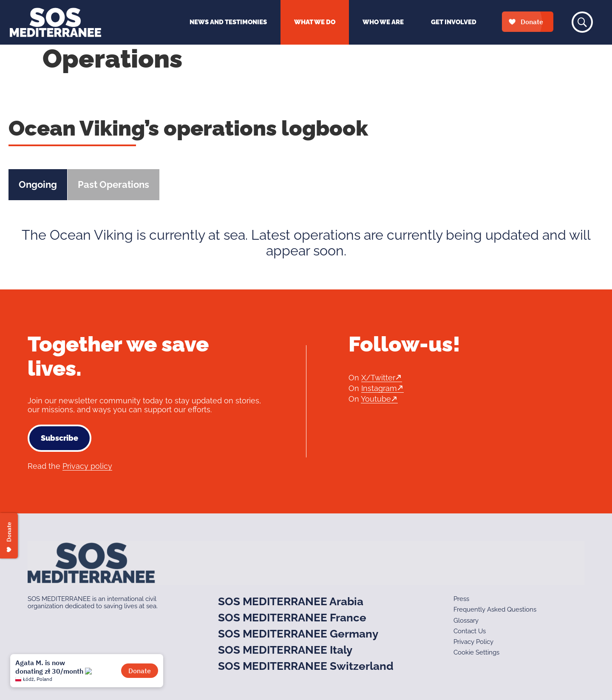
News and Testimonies (228, 22)
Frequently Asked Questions (495, 609)
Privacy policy (87, 466)
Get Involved (454, 22)
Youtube (376, 399)
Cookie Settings (476, 652)
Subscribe (59, 438)
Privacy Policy (473, 642)
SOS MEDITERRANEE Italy (285, 650)
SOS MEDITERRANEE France (292, 618)
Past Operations (113, 184)
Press (461, 599)
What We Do (315, 22)
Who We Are (383, 22)
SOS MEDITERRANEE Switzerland (306, 666)
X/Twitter (378, 378)
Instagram (379, 388)
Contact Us (470, 631)
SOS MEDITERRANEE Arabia (291, 601)
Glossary (466, 621)
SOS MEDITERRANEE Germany (298, 634)
